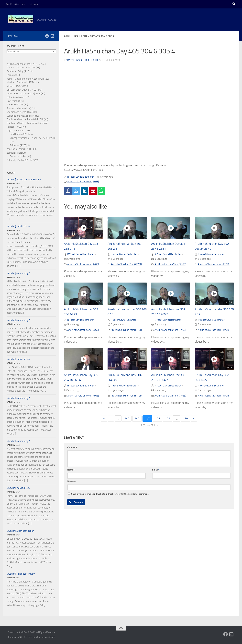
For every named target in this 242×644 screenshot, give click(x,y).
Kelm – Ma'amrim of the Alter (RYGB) (26, 79)
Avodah (11, 173)
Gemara (11, 75)
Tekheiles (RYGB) (18, 145)
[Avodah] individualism (18, 226)
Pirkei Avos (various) (17, 97)
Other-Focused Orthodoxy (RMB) (24, 94)
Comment (73, 449)
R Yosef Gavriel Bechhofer (83, 60)
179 (186, 420)
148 (158, 420)
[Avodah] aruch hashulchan (20, 531)
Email (156, 471)
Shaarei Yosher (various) (19, 108)
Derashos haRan (18, 156)
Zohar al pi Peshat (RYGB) (19, 160)
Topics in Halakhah (16, 131)
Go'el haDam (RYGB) (20, 134)
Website (71, 483)
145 (126, 420)
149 (168, 420)
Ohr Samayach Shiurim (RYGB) (22, 90)
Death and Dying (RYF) (18, 71)
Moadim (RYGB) (15, 86)
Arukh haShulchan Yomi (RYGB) (85, 181)
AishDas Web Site (15, 4)
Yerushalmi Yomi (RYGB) (19, 149)
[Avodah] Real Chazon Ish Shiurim (24, 180)
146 (137, 420)
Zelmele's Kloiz (14, 153)
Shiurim (34, 4)
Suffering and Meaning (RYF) (21, 116)
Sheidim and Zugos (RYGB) (20, 112)
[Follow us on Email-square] (52, 36)
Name (71, 471)
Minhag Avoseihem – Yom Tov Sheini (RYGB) (33, 138)
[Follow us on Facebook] (47, 36)
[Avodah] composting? (18, 273)
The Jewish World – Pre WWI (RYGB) (25, 119)
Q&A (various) (14, 101)
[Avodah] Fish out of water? (21, 574)
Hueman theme (48, 637)
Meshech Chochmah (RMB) (20, 82)
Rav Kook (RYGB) (15, 105)
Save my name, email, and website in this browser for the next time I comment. (110, 495)
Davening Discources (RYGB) (21, 68)
